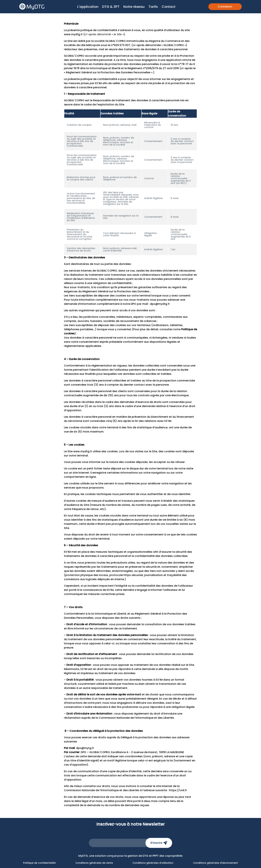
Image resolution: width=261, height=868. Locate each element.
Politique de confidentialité (39, 863)
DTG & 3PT (111, 7)
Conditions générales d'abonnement (215, 863)
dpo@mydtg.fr (160, 304)
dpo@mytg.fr (85, 748)
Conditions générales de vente (94, 863)
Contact (169, 7)
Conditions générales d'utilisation (153, 863)
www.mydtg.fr (73, 34)
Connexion (225, 7)
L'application (88, 7)
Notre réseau (134, 7)
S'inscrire (159, 843)
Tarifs (153, 7)
